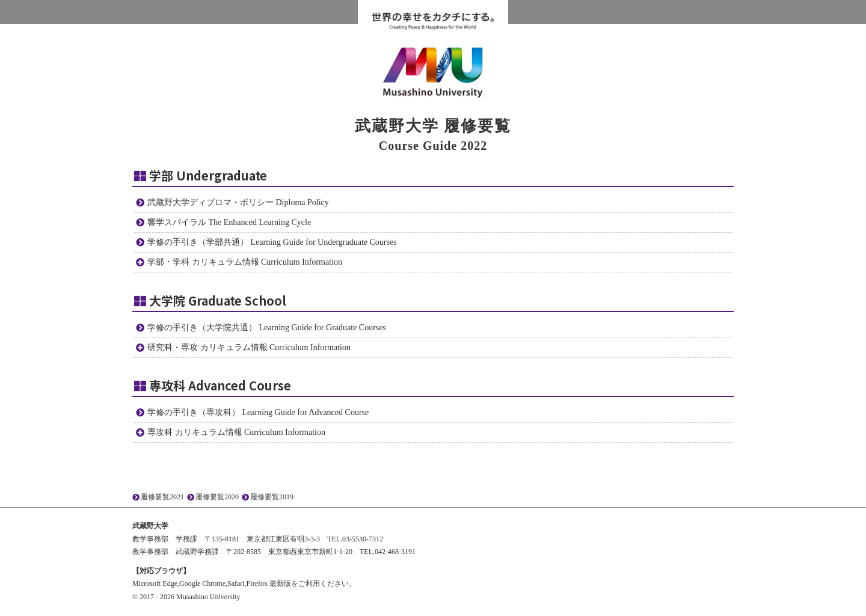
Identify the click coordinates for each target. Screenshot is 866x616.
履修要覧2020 (217, 497)
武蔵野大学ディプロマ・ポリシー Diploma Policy (238, 202)
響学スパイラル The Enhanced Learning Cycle (229, 222)
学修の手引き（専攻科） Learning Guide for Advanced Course (258, 412)
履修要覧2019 (272, 497)
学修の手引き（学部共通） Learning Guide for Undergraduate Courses (272, 242)
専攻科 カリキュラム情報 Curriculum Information (236, 432)
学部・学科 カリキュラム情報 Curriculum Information (245, 262)
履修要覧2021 (162, 497)
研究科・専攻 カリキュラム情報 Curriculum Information (249, 347)
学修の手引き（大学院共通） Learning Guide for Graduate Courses (267, 328)
